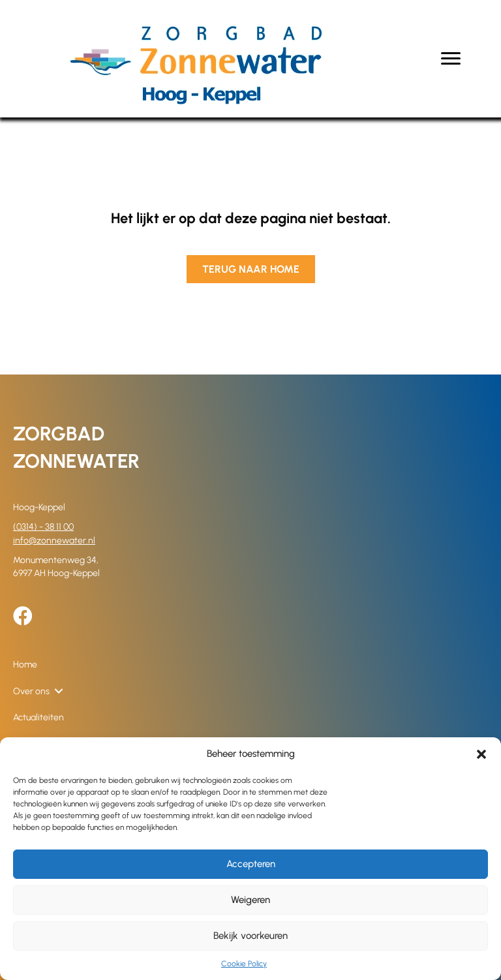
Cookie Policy (244, 964)
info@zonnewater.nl (54, 541)
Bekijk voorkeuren (250, 936)
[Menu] (451, 59)
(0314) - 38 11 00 (43, 527)
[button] (481, 754)
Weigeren (250, 900)
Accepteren (251, 864)
